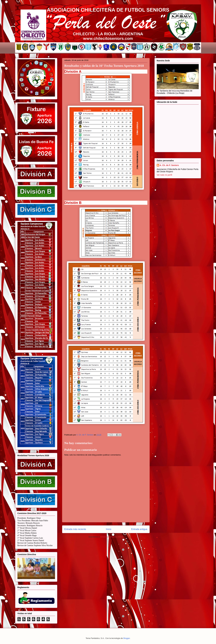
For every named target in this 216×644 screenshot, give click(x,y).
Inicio (109, 529)
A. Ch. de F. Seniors (169, 165)
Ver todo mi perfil (164, 175)
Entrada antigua (139, 529)
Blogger (127, 638)
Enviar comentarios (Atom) (112, 537)
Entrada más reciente (75, 529)
